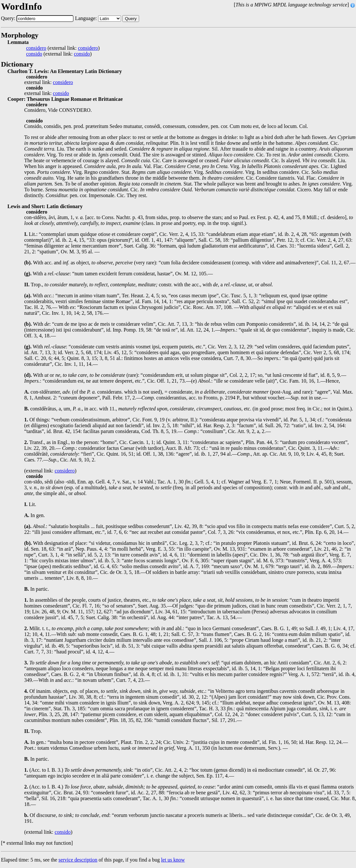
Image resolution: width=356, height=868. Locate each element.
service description (78, 860)
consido (34, 54)
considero (36, 48)
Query (131, 19)
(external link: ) (63, 48)
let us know (173, 860)
